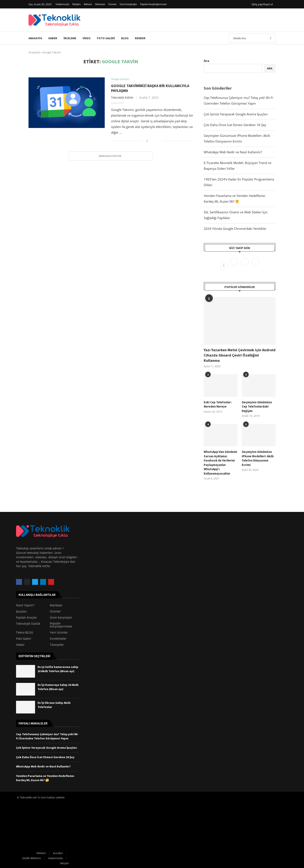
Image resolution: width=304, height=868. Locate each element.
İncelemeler (58, 637)
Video (87, 38)
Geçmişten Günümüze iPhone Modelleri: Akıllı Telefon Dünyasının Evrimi (258, 457)
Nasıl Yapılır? (25, 604)
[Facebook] (224, 265)
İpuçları (21, 610)
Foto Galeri (106, 38)
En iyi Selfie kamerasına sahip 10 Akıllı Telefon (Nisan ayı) (58, 667)
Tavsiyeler (57, 643)
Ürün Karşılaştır (128, 4)
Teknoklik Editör (122, 98)
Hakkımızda (62, 4)
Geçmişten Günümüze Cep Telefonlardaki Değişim (257, 406)
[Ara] (252, 38)
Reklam (88, 4)
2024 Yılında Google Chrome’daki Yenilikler (235, 229)
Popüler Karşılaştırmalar (153, 4)
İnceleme (70, 38)
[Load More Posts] (111, 156)
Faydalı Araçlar (26, 616)
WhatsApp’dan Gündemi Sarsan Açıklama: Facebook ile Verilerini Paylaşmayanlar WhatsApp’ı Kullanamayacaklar (220, 462)
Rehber (140, 38)
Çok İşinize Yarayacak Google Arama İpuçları (236, 114)
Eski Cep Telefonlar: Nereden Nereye (217, 404)
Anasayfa (35, 38)
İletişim (77, 4)
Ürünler (112, 4)
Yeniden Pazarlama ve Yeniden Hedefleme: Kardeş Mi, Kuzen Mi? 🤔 (45, 776)
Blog (125, 38)
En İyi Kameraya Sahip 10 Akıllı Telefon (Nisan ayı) (58, 685)
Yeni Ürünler (59, 631)
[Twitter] (235, 265)
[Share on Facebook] (147, 141)
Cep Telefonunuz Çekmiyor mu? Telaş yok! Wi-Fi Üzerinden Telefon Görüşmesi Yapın (47, 735)
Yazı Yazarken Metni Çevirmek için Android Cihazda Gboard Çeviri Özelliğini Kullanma (240, 355)
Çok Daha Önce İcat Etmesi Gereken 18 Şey (235, 125)
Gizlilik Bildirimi (31, 856)
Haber (53, 38)
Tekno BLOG (25, 631)
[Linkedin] (255, 265)
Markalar (100, 4)
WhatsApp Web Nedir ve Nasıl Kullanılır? (233, 152)
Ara (206, 61)
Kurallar (58, 851)
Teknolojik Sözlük (28, 622)
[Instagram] (245, 265)
